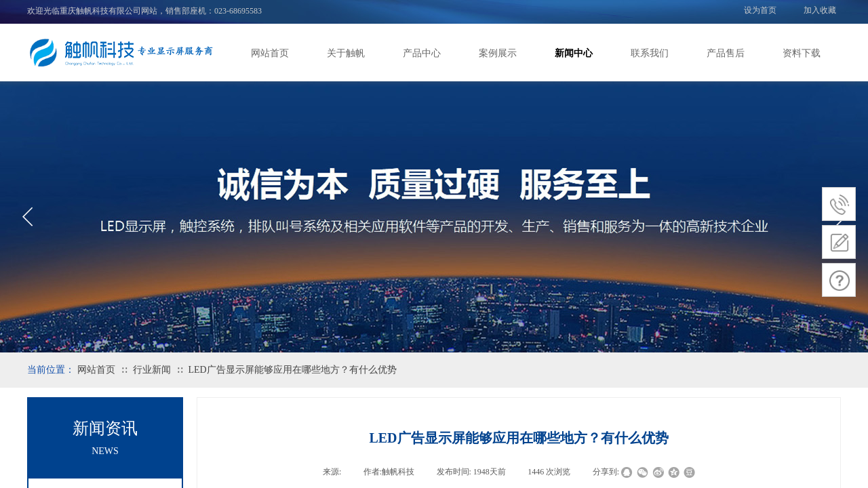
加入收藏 (820, 10)
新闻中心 (574, 53)
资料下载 (802, 53)
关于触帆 (346, 53)
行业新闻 (152, 370)
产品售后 (726, 53)
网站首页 (270, 53)
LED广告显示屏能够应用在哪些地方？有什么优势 (292, 370)
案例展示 (498, 53)
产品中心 (422, 53)
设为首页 (760, 10)
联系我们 (650, 53)
